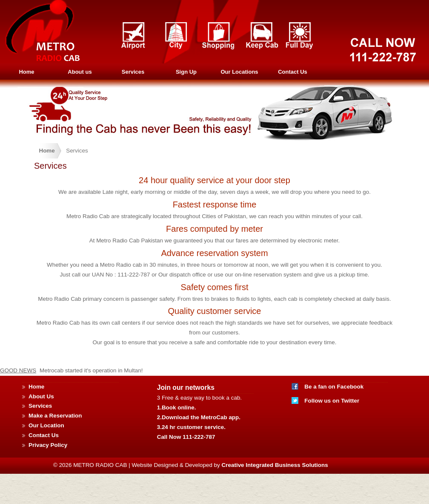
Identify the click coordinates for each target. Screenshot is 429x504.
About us (80, 72)
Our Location (46, 425)
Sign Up (186, 72)
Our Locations (239, 72)
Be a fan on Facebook (334, 387)
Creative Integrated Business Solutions (275, 465)
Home (26, 72)
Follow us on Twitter (332, 401)
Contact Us (293, 72)
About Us (41, 396)
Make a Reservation (55, 416)
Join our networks (186, 387)
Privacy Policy (48, 445)
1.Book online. (177, 408)
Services (133, 72)
